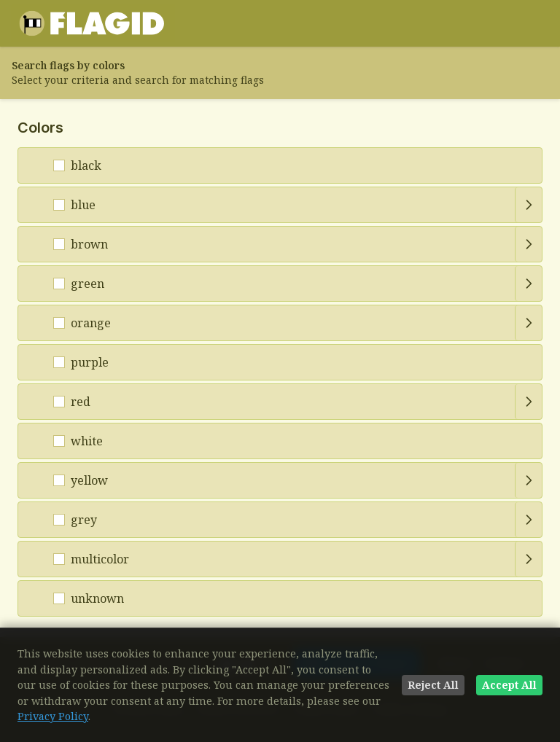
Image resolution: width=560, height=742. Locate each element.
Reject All (433, 685)
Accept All (509, 685)
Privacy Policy (53, 716)
